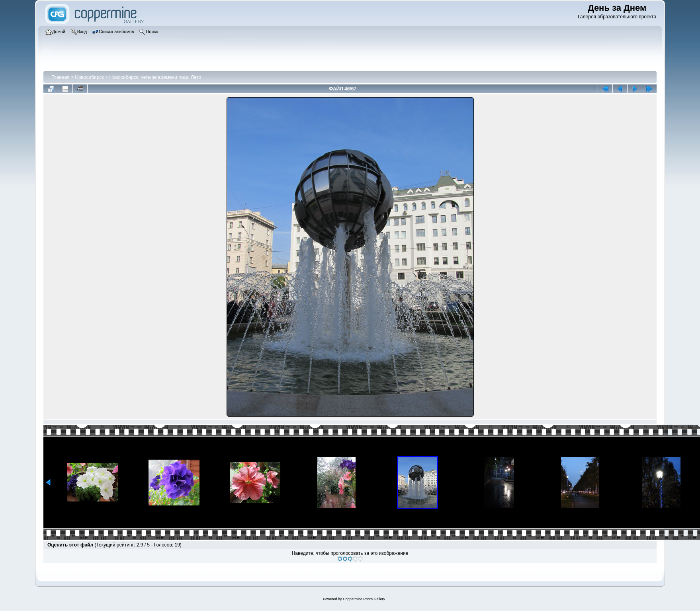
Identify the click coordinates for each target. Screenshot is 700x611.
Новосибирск (89, 77)
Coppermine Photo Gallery (364, 599)
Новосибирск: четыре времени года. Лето (155, 77)
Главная (61, 77)
